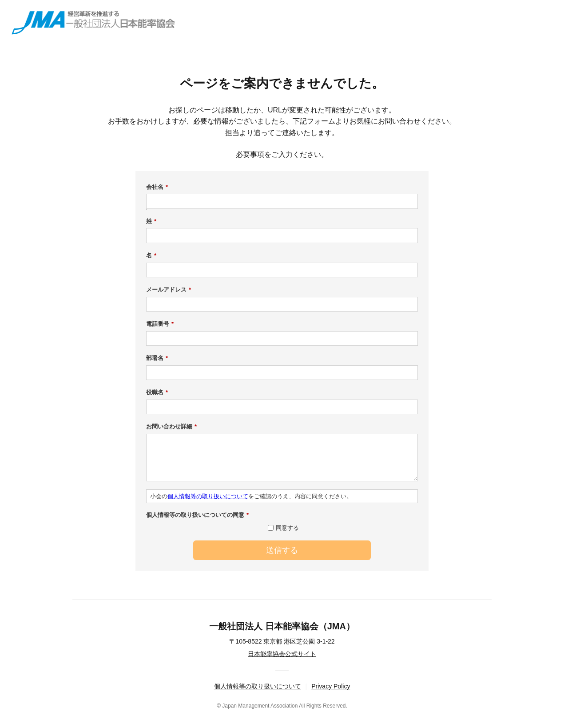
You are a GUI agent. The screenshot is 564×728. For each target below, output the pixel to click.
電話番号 (160, 324)
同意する (287, 528)
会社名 (157, 187)
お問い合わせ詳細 (171, 427)
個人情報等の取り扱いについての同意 (197, 515)
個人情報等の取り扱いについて (208, 496)
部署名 (157, 358)
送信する (282, 550)
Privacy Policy (331, 686)
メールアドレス (169, 290)
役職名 (157, 392)
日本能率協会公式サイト (282, 654)
